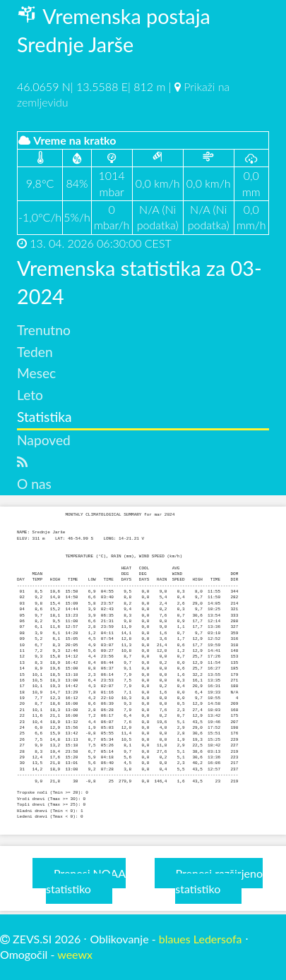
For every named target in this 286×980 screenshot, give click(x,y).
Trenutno (44, 330)
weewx (75, 954)
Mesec (36, 373)
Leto (30, 395)
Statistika (44, 417)
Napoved (44, 440)
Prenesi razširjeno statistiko (219, 881)
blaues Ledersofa (201, 939)
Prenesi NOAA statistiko (86, 881)
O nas (34, 484)
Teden (35, 352)
